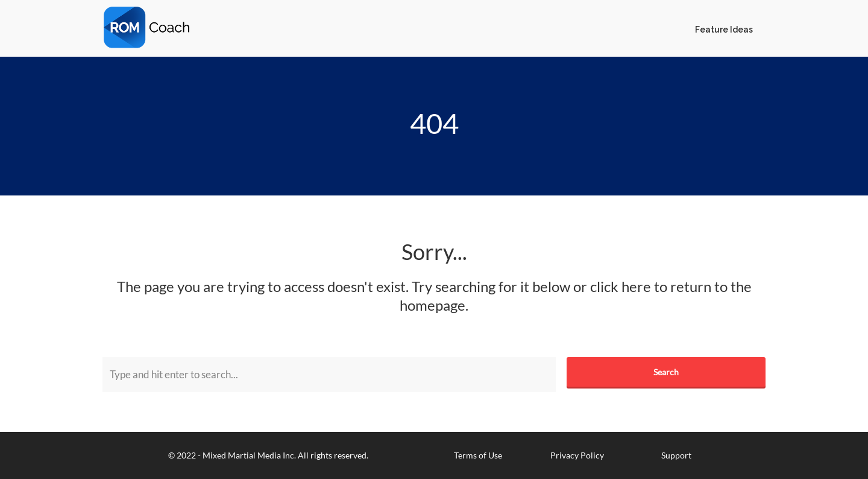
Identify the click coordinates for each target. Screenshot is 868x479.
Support (676, 455)
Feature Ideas (724, 30)
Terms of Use (478, 455)
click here (621, 286)
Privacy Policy (577, 455)
